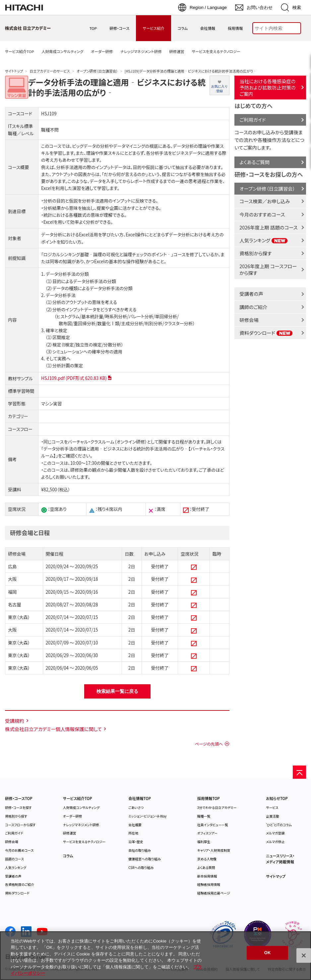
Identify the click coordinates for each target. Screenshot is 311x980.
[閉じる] (304, 955)
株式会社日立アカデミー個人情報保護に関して (53, 729)
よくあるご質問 (254, 162)
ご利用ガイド (252, 120)
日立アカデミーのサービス (50, 71)
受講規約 (15, 721)
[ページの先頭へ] (299, 772)
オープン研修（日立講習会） (97, 71)
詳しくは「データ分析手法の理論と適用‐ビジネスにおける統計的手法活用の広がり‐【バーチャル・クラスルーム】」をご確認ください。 (133, 449)
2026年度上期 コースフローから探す (268, 269)
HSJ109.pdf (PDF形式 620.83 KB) (74, 378)
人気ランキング (264, 240)
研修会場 (249, 320)
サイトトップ (14, 71)
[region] (155, 956)
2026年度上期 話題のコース (268, 227)
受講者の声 (251, 294)
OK (268, 953)
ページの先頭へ (209, 744)
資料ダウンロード (266, 333)
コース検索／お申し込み (265, 201)
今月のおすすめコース (262, 214)
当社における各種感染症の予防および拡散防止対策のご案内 (267, 87)
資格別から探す (255, 253)
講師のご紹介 (253, 307)
